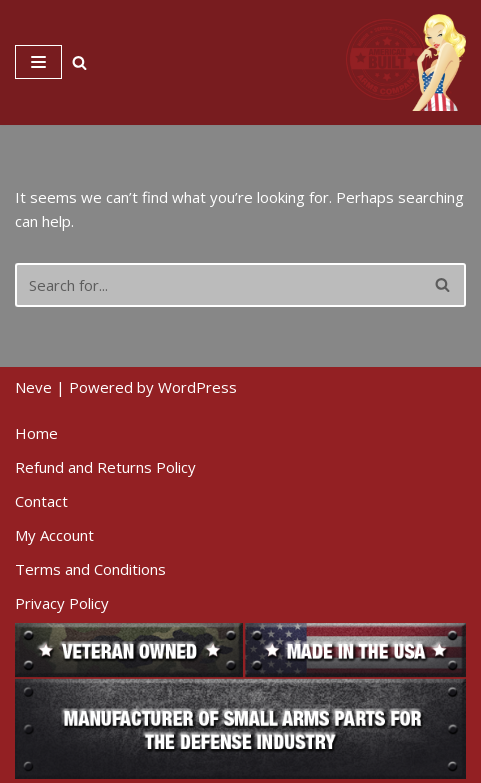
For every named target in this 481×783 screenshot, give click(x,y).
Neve (33, 387)
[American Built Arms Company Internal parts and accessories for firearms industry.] (406, 62)
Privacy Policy (62, 603)
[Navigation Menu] (38, 62)
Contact (41, 501)
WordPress (197, 387)
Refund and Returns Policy (105, 467)
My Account (54, 535)
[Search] (79, 62)
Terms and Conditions (90, 569)
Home (36, 433)
